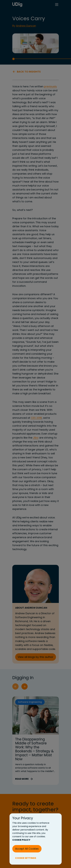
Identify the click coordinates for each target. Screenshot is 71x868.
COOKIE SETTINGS (26, 858)
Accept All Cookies (27, 849)
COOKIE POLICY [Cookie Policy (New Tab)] (21, 840)
